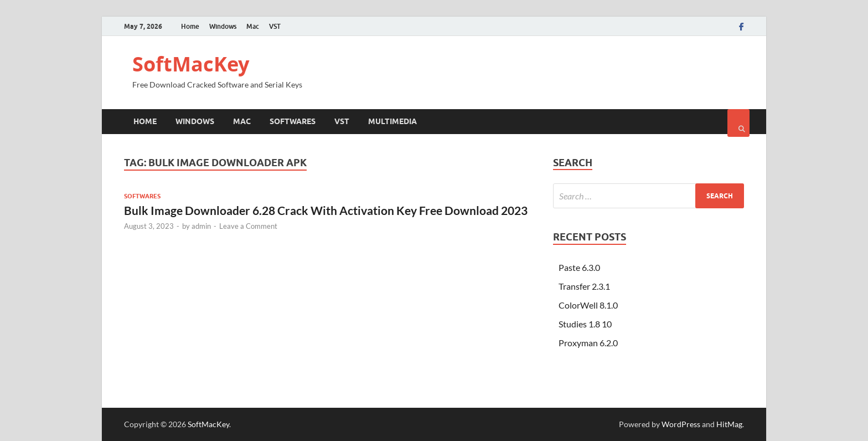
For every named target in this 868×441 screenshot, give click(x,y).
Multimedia (392, 121)
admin (201, 226)
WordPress (681, 424)
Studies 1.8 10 (585, 324)
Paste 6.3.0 (579, 267)
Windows (223, 26)
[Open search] (738, 123)
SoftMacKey (191, 64)
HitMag (729, 424)
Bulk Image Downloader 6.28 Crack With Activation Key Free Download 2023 (326, 210)
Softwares (293, 121)
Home (190, 26)
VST (275, 26)
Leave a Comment (248, 226)
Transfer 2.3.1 (584, 286)
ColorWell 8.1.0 (588, 305)
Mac (253, 26)
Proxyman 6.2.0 (588, 343)
